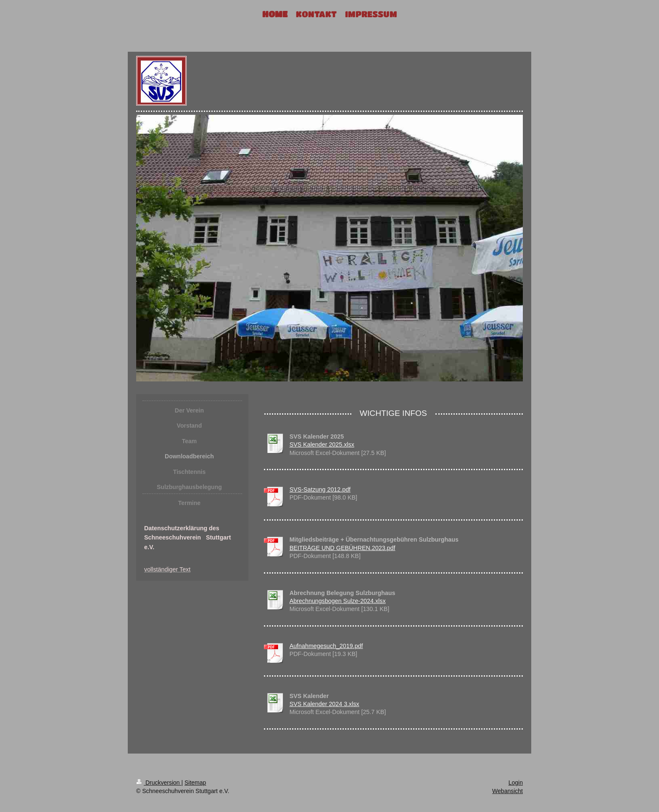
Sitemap (195, 783)
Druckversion (159, 783)
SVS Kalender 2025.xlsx (322, 444)
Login (516, 783)
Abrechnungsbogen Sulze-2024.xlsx (338, 601)
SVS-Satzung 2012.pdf (320, 489)
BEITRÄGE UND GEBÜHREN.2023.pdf (343, 548)
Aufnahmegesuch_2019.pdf (326, 646)
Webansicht (507, 791)
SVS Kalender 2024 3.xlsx (324, 704)
